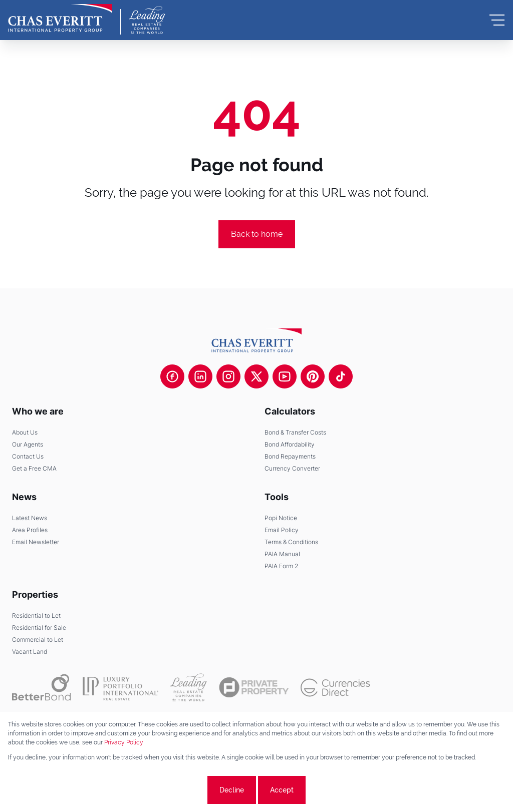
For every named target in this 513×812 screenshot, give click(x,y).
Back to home (257, 234)
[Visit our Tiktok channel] (341, 376)
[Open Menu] (497, 20)
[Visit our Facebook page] (172, 376)
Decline (232, 790)
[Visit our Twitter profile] (256, 376)
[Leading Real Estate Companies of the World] (147, 20)
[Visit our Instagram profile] (228, 376)
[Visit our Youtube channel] (285, 376)
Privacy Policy (124, 742)
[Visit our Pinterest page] (313, 376)
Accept (282, 790)
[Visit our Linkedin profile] (200, 376)
